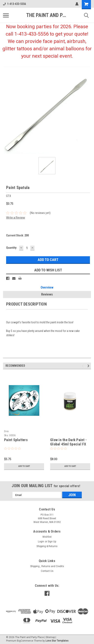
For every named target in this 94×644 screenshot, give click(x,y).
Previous (83, 366)
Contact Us (47, 571)
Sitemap (50, 637)
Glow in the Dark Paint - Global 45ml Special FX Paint (68, 444)
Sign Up (52, 542)
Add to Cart (24, 466)
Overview (47, 287)
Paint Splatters (16, 440)
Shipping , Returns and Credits (47, 566)
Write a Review (16, 218)
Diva (6, 431)
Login (41, 542)
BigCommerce (25, 641)
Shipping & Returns (47, 546)
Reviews (47, 294)
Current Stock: (17, 235)
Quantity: (12, 248)
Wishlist (47, 537)
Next (89, 366)
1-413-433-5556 (14, 4)
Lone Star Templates (57, 641)
